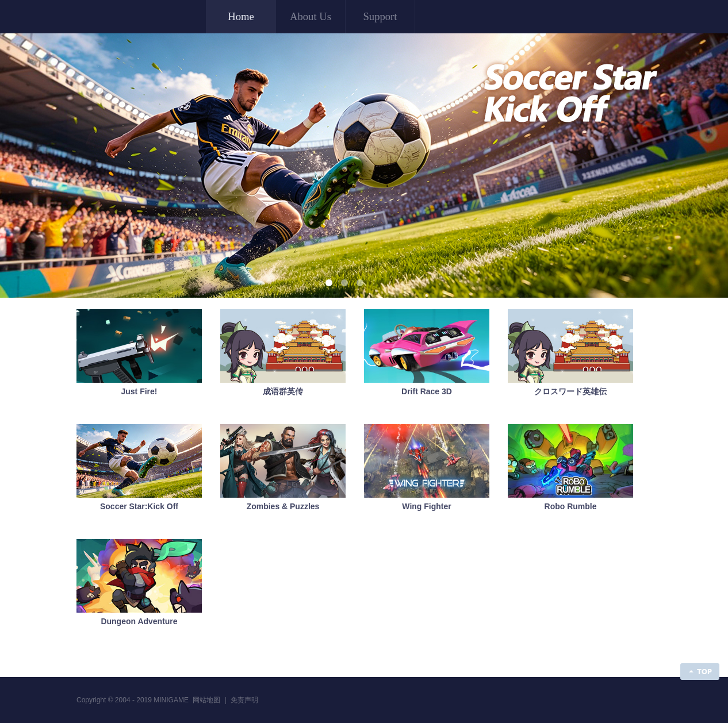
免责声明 (244, 700)
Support (380, 16)
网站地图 (206, 700)
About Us (311, 16)
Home (241, 16)
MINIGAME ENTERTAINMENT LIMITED (133, 16)
